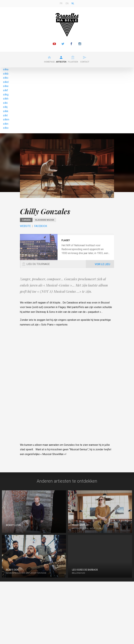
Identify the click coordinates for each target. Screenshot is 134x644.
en (67, 3)
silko (6, 128)
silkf (5, 90)
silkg (6, 95)
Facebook (41, 226)
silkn (6, 124)
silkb (6, 74)
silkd (6, 82)
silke (6, 86)
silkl (5, 115)
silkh (6, 99)
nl (73, 3)
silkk (6, 111)
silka (6, 69)
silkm (6, 120)
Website (25, 226)
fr (61, 3)
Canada (26, 220)
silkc (6, 78)
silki (5, 103)
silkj (5, 107)
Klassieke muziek (45, 220)
